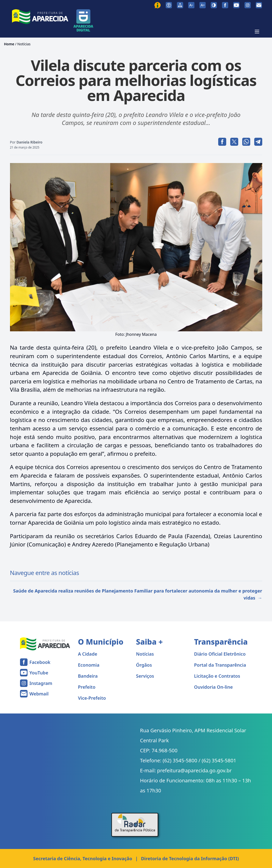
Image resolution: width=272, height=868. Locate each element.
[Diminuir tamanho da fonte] (191, 5)
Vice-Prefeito (92, 698)
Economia (89, 665)
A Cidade (88, 654)
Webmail (39, 694)
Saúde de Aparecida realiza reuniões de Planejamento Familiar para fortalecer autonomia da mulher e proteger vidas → (138, 594)
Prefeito (87, 687)
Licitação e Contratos (217, 676)
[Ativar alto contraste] (214, 5)
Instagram (41, 683)
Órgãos (144, 665)
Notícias (24, 44)
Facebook (40, 662)
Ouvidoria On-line (214, 687)
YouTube (39, 673)
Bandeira (88, 676)
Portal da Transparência (220, 665)
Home (9, 44)
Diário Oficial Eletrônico (220, 654)
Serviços (145, 676)
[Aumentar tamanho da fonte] (203, 5)
